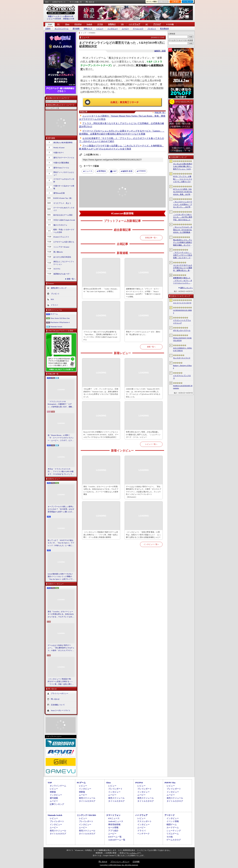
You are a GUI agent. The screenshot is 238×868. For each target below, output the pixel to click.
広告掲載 (136, 862)
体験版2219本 (69, 19)
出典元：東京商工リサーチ (125, 102)
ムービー (125, 29)
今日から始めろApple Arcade (64, 220)
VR (122, 24)
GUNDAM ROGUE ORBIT (182, 312)
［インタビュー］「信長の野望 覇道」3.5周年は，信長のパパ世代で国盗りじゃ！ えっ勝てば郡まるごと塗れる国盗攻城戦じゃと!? (143, 535)
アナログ (157, 24)
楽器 (127, 171)
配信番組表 (165, 29)
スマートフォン (113, 815)
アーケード (170, 815)
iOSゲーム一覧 (115, 837)
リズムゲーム (173, 834)
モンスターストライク (182, 358)
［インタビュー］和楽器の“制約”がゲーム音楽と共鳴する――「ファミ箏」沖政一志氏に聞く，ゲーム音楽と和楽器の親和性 (61, 682)
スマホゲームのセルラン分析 (64, 180)
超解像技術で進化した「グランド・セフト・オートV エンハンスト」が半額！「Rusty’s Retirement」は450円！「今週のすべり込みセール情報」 (183, 281)
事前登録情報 (114, 824)
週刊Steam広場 (59, 193)
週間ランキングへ (186, 288)
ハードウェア (135, 24)
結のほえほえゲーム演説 (63, 215)
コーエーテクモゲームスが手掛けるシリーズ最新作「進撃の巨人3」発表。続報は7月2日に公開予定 (183, 268)
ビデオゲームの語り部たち (64, 242)
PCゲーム (54, 314)
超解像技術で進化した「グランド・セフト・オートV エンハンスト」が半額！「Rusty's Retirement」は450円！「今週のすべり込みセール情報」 (143, 293)
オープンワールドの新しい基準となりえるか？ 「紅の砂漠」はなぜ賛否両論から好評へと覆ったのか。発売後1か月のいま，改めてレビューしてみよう (61, 509)
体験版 (53, 792)
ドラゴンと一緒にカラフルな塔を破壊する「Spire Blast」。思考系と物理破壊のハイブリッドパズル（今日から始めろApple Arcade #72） (100, 336)
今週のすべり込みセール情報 (64, 187)
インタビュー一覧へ (151, 544)
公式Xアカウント (59, 2)
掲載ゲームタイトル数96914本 (61, 16)
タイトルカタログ (87, 801)
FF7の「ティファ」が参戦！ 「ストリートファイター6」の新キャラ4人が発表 (183, 179)
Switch (89, 24)
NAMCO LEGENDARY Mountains (183, 387)
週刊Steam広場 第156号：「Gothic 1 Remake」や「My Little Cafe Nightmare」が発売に (101, 290)
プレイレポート (115, 789)
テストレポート (145, 821)
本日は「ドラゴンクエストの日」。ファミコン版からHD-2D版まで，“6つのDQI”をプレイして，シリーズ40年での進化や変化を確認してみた (61, 472)
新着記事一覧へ (151, 238)
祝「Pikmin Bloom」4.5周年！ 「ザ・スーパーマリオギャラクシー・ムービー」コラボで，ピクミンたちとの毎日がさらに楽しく (61, 438)
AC (147, 24)
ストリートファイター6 (182, 303)
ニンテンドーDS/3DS (86, 815)
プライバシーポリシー (60, 693)
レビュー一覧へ (151, 444)
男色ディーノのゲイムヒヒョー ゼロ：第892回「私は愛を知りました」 (143, 333)
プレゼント (152, 29)
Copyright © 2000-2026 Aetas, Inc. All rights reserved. (119, 865)
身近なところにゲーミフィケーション (64, 263)
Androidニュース (116, 821)
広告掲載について (58, 705)
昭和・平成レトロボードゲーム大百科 (64, 231)
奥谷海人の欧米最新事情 (63, 142)
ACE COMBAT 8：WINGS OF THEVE (183, 349)
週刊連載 (76, 29)
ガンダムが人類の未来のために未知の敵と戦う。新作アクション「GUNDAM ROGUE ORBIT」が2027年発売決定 (183, 167)
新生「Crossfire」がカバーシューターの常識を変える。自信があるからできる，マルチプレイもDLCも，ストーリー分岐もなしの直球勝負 (61, 614)
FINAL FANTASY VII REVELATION (182, 339)
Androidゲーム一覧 (117, 840)
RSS (47, 2)
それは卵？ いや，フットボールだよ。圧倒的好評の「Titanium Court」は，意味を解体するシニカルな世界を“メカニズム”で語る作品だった (101, 393)
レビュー (100, 29)
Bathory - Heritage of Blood (182, 367)
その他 (170, 837)
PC (59, 24)
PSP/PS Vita (170, 783)
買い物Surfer (58, 252)
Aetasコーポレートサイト (61, 710)
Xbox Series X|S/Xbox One (60, 318)
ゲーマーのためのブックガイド (64, 209)
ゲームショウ (138, 29)
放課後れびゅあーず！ (62, 274)
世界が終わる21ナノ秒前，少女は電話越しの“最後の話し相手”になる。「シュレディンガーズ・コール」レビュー (143, 434)
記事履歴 (175, 2)
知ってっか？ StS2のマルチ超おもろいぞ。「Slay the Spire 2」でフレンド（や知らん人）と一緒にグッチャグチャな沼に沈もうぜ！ (61, 543)
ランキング (187, 2)
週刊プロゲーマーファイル (64, 158)
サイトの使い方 (76, 2)
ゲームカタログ (174, 840)
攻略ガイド (88, 29)
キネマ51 (57, 269)
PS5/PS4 (78, 24)
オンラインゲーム (62, 29)
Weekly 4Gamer (59, 148)
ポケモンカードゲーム (182, 330)
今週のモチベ (59, 153)
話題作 (48, 29)
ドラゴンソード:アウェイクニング (182, 322)
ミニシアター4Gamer (61, 247)
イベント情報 (173, 821)
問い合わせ (90, 2)
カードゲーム (173, 827)
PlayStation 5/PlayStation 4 (60, 322)
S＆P (114, 171)
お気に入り (163, 2)
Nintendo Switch (56, 327)
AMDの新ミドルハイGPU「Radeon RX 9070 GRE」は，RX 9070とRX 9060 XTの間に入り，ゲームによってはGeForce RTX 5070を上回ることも (143, 393)
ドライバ (54, 305)
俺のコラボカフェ (60, 225)
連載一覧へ (71, 279)
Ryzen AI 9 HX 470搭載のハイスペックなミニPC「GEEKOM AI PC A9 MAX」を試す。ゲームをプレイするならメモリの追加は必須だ (101, 434)
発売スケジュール (87, 798)
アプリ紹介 (113, 831)
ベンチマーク (143, 834)
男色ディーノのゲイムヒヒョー (64, 174)
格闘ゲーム (172, 824)
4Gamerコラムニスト (61, 237)
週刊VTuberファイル (61, 168)
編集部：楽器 (160, 51)
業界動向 (102, 171)
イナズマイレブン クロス (182, 377)
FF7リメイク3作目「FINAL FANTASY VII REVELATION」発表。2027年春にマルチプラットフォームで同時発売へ (183, 192)
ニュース (89, 171)
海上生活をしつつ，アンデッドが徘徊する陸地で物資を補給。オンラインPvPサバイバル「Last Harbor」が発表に (183, 243)
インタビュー (113, 29)
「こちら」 (133, 853)
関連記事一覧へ (160, 113)
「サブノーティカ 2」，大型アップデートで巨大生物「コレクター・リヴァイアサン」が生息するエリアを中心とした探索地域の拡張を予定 (183, 255)
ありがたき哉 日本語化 (62, 257)
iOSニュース (114, 818)
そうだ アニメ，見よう (62, 203)
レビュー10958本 (54, 19)
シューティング (174, 831)
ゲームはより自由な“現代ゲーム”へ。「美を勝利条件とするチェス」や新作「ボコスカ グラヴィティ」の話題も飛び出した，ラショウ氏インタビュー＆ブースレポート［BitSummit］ (61, 648)
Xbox (67, 24)
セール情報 (113, 827)
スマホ (100, 24)
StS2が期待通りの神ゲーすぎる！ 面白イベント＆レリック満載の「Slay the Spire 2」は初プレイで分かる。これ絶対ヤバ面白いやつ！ (61, 577)
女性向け (112, 24)
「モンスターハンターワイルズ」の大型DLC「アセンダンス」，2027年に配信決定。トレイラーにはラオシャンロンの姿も (183, 205)
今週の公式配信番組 (61, 163)
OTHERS (142, 171)
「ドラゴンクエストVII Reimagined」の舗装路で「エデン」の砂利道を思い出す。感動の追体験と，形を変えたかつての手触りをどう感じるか (61, 404)
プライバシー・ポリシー (120, 862)
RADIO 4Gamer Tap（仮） (63, 198)
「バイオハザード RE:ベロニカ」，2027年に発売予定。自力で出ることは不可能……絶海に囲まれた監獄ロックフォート (183, 217)
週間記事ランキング (59, 288)
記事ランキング (57, 804)
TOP (50, 25)
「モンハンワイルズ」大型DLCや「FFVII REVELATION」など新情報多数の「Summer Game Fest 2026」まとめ (183, 230)
